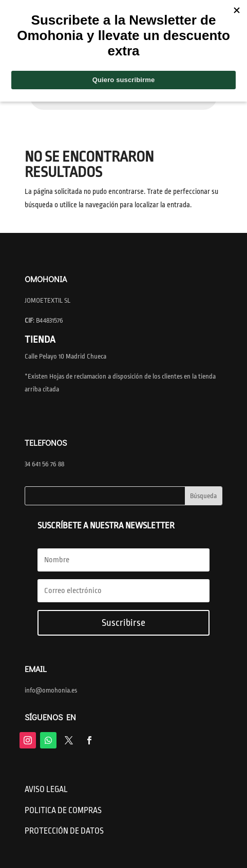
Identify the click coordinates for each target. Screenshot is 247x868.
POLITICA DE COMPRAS (63, 811)
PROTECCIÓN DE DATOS (64, 831)
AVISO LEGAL (46, 790)
